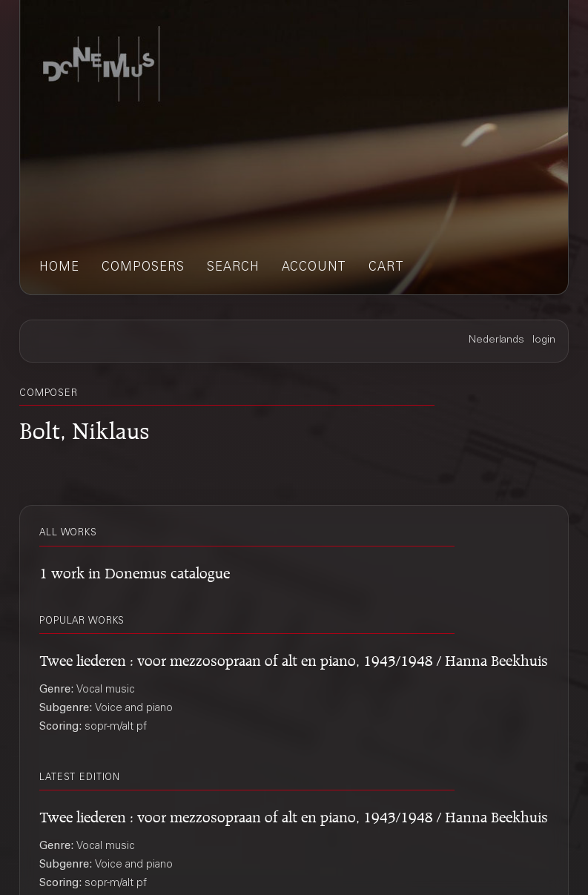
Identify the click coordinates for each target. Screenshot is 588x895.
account (314, 268)
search (233, 268)
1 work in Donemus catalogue (135, 571)
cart (386, 268)
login (544, 340)
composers (143, 268)
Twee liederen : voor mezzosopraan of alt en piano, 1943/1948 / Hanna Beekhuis (294, 658)
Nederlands (496, 340)
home (59, 268)
